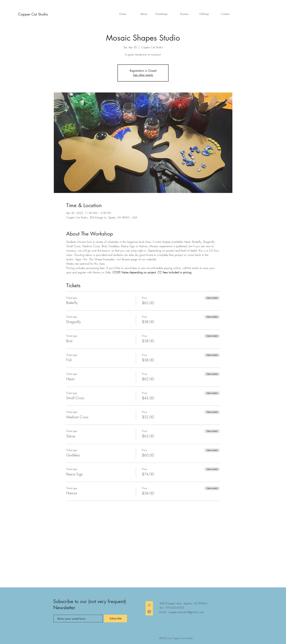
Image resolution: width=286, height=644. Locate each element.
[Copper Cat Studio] (35, 14)
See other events (143, 75)
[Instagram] (149, 605)
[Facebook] (149, 612)
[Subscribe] (115, 619)
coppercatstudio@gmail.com (186, 612)
